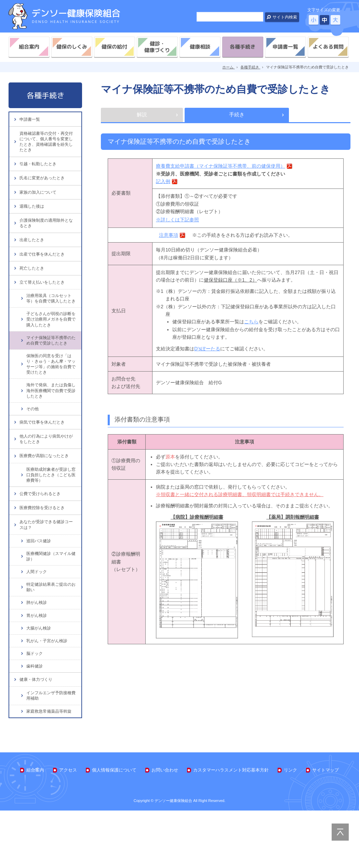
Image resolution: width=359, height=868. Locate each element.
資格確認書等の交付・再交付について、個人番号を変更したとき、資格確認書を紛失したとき (46, 145)
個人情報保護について (114, 827)
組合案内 (29, 47)
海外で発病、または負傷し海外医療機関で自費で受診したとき (51, 426)
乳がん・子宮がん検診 (49, 694)
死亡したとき (33, 291)
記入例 (163, 183)
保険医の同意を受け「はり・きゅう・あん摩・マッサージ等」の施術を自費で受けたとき (51, 398)
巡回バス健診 (40, 592)
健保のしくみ (72, 47)
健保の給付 (114, 47)
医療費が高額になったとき (46, 498)
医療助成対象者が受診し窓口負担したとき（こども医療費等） (51, 518)
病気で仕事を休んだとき (44, 459)
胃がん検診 (37, 668)
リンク (290, 827)
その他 (33, 444)
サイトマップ (325, 827)
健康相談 (200, 47)
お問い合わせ (165, 827)
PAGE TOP (340, 832)
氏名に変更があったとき (44, 187)
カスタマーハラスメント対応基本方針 (231, 827)
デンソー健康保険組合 (64, 16)
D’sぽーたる (207, 350)
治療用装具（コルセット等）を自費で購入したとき (51, 328)
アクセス (68, 827)
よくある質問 (328, 47)
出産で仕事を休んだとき (44, 274)
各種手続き (243, 47)
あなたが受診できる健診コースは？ (46, 574)
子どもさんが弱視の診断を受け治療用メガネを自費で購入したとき (51, 352)
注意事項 (169, 236)
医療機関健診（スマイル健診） (51, 608)
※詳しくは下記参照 (177, 221)
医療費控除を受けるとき (44, 555)
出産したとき (33, 258)
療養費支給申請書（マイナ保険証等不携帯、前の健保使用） (221, 168)
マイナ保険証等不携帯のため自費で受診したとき (51, 374)
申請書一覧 (285, 47)
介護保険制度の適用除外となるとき (46, 239)
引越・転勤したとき (39, 170)
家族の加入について (39, 203)
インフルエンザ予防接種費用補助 (51, 752)
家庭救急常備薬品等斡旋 (51, 768)
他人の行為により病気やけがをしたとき (46, 478)
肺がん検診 (37, 655)
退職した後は (33, 219)
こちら (251, 323)
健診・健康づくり (157, 47)
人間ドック (37, 624)
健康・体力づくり (37, 735)
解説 (142, 115)
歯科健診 (35, 720)
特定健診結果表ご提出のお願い (51, 639)
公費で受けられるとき (42, 538)
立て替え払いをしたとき (44, 307)
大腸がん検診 (40, 681)
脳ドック (35, 707)
